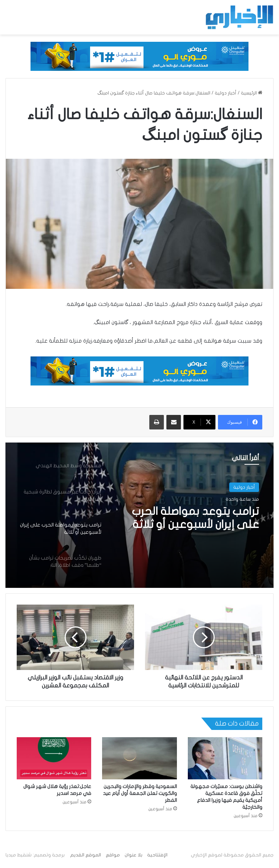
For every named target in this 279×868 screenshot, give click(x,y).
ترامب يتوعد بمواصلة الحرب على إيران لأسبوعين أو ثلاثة (195, 518)
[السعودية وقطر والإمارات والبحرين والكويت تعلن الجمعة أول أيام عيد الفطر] (139, 758)
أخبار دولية (226, 93)
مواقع (113, 855)
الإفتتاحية (157, 855)
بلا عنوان (134, 855)
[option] (139, 515)
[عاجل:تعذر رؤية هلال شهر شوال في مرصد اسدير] (54, 758)
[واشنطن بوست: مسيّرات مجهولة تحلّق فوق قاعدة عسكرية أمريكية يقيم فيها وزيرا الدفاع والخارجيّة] (225, 758)
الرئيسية (252, 93)
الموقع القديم (86, 855)
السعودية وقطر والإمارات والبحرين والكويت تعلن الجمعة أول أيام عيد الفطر (140, 793)
